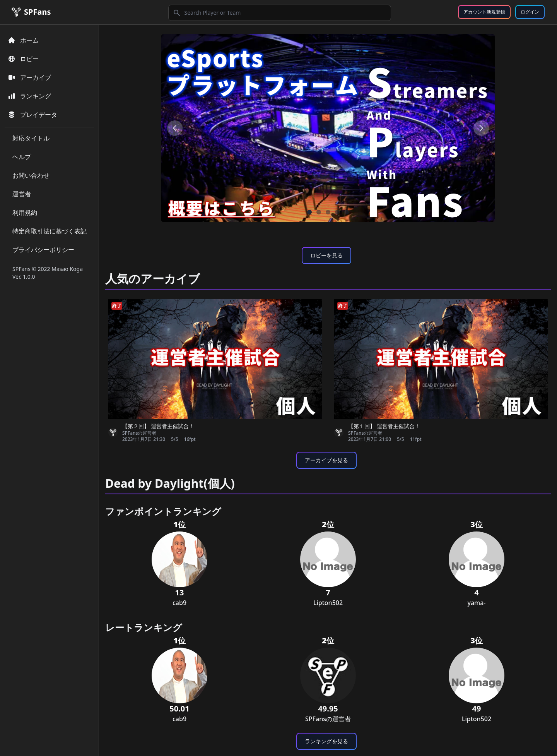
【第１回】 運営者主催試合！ (384, 426)
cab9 (179, 603)
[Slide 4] (347, 212)
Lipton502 (328, 603)
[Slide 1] (319, 212)
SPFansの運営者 (139, 433)
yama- (476, 603)
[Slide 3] (337, 212)
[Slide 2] (328, 212)
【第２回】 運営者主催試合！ (158, 426)
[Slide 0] (309, 212)
